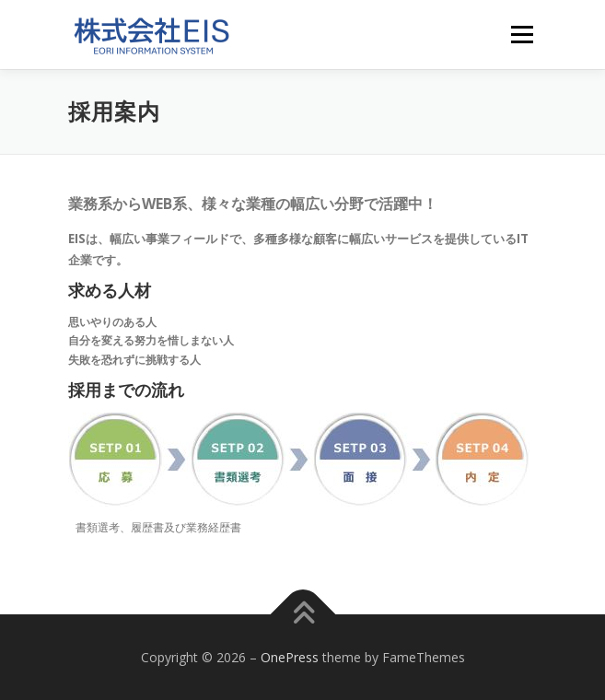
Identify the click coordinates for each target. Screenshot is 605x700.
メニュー (522, 35)
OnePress (290, 657)
